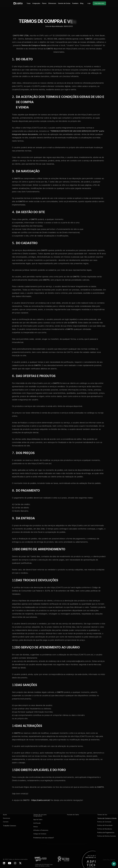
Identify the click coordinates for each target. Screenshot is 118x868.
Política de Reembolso (105, 829)
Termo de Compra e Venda (107, 818)
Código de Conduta (40, 834)
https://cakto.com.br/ (41, 800)
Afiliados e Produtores (41, 830)
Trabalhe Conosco (10, 826)
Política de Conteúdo (104, 822)
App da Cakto (38, 819)
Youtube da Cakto (73, 815)
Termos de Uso (102, 815)
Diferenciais (52, 3)
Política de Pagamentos (106, 832)
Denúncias (7, 818)
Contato (6, 822)
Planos (44, 3)
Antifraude (37, 823)
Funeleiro (75, 3)
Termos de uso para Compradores (40, 815)
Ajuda (5, 815)
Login (89, 3)
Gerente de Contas (64, 3)
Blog (82, 3)
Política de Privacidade (105, 825)
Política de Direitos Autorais (107, 836)
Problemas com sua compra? (44, 838)
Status (36, 827)
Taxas (29, 3)
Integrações (36, 3)
